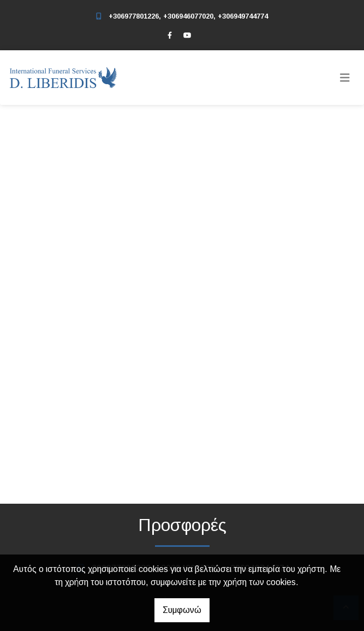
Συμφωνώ (182, 610)
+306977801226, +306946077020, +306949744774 (188, 16)
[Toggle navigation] (345, 78)
